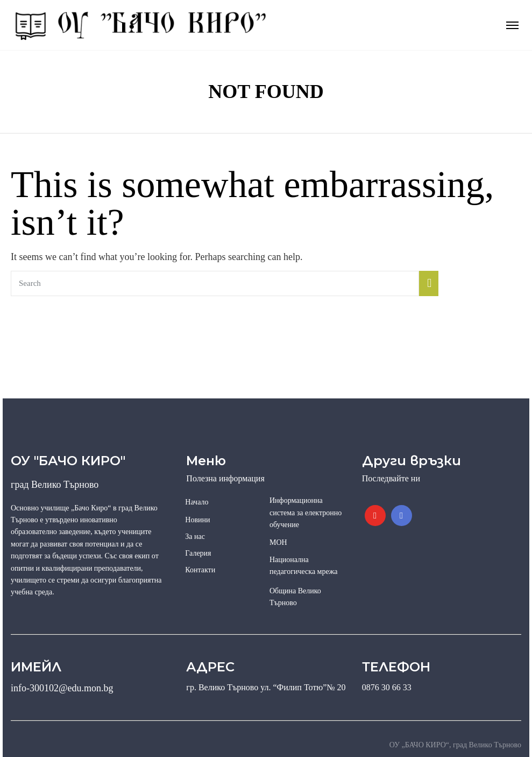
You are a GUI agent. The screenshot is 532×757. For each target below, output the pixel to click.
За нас (195, 537)
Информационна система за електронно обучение (306, 513)
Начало (197, 502)
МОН (278, 542)
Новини (197, 520)
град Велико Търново (55, 485)
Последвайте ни (391, 478)
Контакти (200, 570)
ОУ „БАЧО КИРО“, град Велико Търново (455, 745)
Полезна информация (225, 478)
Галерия (198, 553)
